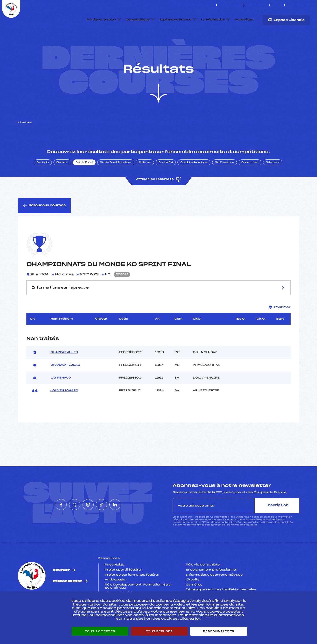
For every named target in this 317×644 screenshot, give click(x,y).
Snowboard (250, 183)
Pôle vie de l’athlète (203, 586)
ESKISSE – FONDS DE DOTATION (192, 5)
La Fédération (213, 20)
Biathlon (62, 183)
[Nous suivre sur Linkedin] (309, 5)
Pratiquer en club (101, 20)
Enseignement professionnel (211, 591)
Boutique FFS (256, 5)
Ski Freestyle (225, 183)
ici (255, 546)
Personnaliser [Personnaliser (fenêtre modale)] (219, 631)
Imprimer (280, 328)
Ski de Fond (84, 183)
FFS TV (277, 5)
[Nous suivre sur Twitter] (294, 5)
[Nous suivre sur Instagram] (299, 5)
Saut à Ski (166, 183)
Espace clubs (230, 5)
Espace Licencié (286, 20)
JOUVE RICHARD (64, 412)
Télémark (273, 183)
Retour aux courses (44, 226)
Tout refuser (159, 631)
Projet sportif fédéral (123, 591)
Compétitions (138, 20)
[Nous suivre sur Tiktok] (304, 5)
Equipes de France (175, 20)
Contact (61, 591)
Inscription (277, 526)
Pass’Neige (115, 586)
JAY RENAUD (61, 399)
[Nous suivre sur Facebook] (288, 5)
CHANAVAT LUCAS (65, 386)
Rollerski (145, 183)
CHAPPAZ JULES (64, 373)
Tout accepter (100, 631)
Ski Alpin (43, 183)
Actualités (244, 20)
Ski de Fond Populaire (116, 183)
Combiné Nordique (194, 183)
